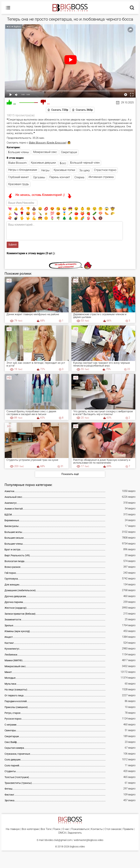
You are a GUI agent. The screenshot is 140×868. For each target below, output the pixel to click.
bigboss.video (77, 847)
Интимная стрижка (101, 177)
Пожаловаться (80, 829)
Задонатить (75, 833)
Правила (128, 829)
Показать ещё (70, 474)
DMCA (62, 833)
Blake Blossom (17, 163)
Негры (45, 171)
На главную (13, 829)
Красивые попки (64, 170)
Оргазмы (39, 178)
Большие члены (19, 152)
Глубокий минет (19, 177)
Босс (63, 163)
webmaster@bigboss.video (89, 840)
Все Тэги (46, 829)
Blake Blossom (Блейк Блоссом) (48, 143)
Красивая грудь (19, 184)
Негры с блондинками (23, 170)
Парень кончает (60, 177)
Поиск (57, 829)
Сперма (79, 178)
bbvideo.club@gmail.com (58, 840)
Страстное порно (105, 170)
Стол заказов (113, 829)
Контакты (97, 829)
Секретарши (69, 152)
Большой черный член (85, 163)
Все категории (30, 829)
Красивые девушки (43, 163)
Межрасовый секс (45, 152)
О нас (66, 829)
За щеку (85, 171)
